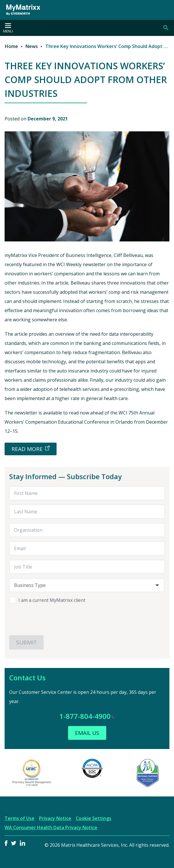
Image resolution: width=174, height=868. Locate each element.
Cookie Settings (94, 818)
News (32, 46)
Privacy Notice (55, 818)
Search (166, 28)
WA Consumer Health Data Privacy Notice (51, 827)
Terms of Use (20, 818)
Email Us (87, 733)
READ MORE (27, 449)
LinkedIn (23, 843)
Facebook (6, 843)
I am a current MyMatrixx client (52, 600)
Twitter (14, 843)
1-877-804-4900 (87, 716)
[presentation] (53, 619)
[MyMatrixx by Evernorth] (21, 10)
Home (11, 46)
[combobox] (87, 585)
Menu (8, 28)
